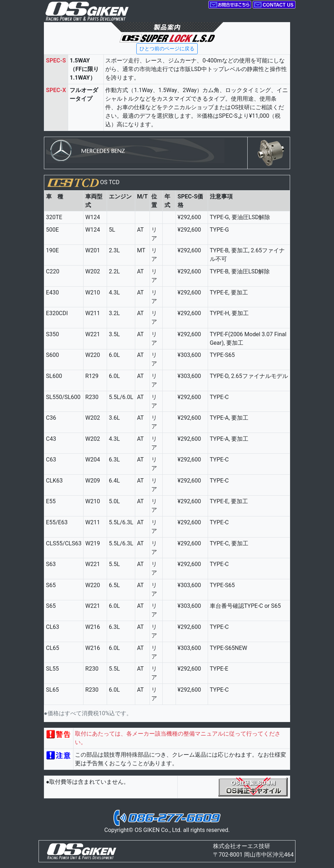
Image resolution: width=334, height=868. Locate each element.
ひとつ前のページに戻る (167, 49)
